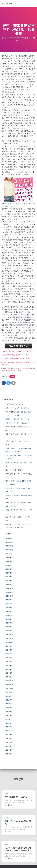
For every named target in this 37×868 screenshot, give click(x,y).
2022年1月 (9, 723)
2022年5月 (9, 708)
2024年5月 (9, 615)
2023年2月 (9, 673)
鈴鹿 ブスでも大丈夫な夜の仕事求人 (17, 408)
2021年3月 (9, 739)
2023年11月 (9, 638)
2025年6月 (9, 565)
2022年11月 (9, 685)
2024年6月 (9, 612)
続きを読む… (9, 805)
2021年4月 (9, 735)
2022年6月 (9, 704)
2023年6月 (9, 658)
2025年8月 (9, 558)
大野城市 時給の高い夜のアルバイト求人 (16, 355)
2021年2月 (9, 742)
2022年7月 (9, 700)
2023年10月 (9, 642)
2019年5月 (9, 754)
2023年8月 (9, 650)
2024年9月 (9, 600)
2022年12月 (9, 681)
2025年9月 (9, 554)
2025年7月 (9, 561)
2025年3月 (9, 577)
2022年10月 (9, 688)
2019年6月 (9, 750)
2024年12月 (9, 588)
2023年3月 (9, 669)
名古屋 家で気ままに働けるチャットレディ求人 (19, 351)
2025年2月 (9, 581)
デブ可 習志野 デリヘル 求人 (14, 404)
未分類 (12, 376)
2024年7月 (9, 608)
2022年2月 (9, 719)
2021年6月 (9, 727)
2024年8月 (9, 604)
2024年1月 (9, 631)
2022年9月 (9, 692)
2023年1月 (9, 677)
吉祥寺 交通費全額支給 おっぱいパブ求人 (17, 359)
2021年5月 (9, 731)
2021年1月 (9, 746)
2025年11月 (9, 546)
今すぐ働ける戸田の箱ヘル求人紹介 (16, 423)
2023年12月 (9, 635)
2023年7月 (9, 654)
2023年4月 (9, 665)
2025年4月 (9, 573)
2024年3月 (9, 623)
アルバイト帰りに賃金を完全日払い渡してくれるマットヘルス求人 (18, 849)
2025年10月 (9, 550)
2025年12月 (9, 542)
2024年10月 (9, 596)
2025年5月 (9, 569)
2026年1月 (9, 538)
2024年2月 (9, 627)
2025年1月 (9, 584)
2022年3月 (9, 715)
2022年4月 (9, 712)
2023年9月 (9, 646)
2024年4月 (9, 619)
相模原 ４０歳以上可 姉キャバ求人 (17, 419)
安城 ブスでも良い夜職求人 (14, 470)
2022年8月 (9, 696)
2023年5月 (9, 661)
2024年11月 (9, 592)
